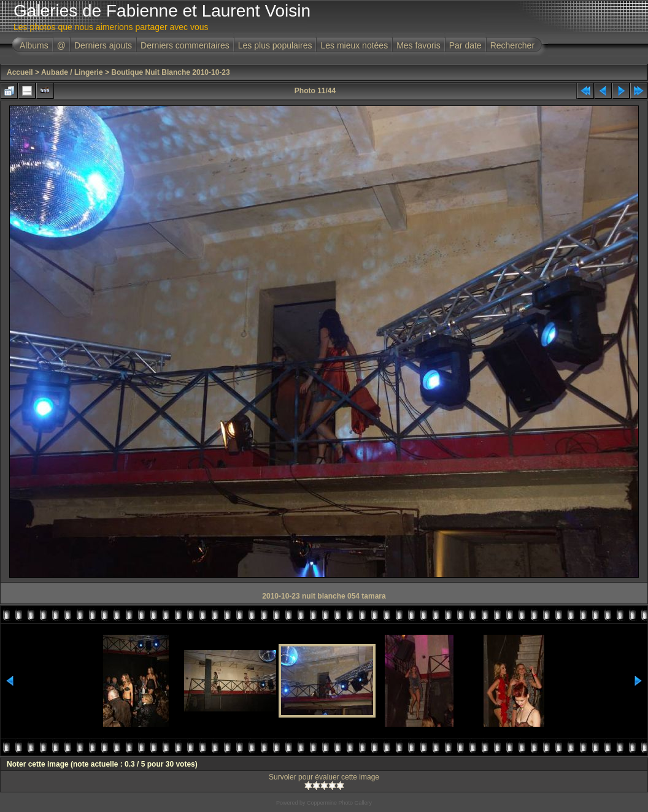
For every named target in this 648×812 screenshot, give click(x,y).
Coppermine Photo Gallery (339, 803)
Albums (34, 45)
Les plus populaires (275, 45)
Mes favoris (418, 45)
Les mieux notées (354, 45)
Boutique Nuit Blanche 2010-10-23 (170, 72)
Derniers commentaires (185, 45)
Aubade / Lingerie (72, 72)
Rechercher (512, 45)
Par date (465, 45)
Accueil (20, 72)
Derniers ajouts (103, 45)
